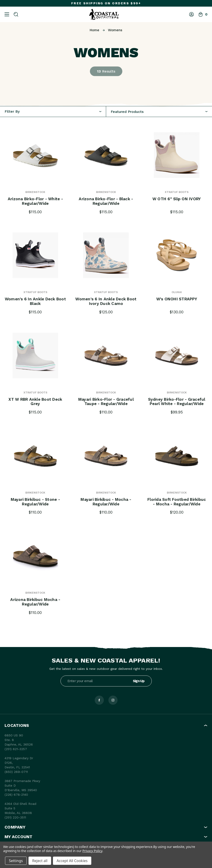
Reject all (40, 861)
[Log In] (191, 14)
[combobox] (159, 112)
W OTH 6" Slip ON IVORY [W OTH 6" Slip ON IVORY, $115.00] (177, 199)
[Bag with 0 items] (203, 14)
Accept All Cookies (72, 861)
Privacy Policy (92, 851)
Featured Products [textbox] (127, 112)
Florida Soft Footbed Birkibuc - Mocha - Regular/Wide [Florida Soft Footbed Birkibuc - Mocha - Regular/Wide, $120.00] (177, 502)
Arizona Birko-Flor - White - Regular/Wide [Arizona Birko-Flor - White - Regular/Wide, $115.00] (35, 201)
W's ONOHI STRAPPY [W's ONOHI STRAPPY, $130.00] (177, 299)
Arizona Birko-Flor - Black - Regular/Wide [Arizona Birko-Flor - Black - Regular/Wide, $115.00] (106, 201)
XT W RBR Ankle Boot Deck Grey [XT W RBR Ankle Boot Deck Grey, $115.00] (35, 402)
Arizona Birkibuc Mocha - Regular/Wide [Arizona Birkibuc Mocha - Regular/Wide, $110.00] (35, 602)
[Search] (16, 14)
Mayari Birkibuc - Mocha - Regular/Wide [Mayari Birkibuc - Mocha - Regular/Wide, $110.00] (106, 502)
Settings (16, 861)
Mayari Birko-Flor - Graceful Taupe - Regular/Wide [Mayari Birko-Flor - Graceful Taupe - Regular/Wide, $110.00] (106, 402)
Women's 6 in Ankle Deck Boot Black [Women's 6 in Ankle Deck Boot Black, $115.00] (35, 301)
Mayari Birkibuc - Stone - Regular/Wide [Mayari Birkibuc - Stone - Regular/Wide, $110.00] (35, 502)
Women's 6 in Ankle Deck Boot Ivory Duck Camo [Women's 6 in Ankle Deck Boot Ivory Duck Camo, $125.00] (106, 301)
